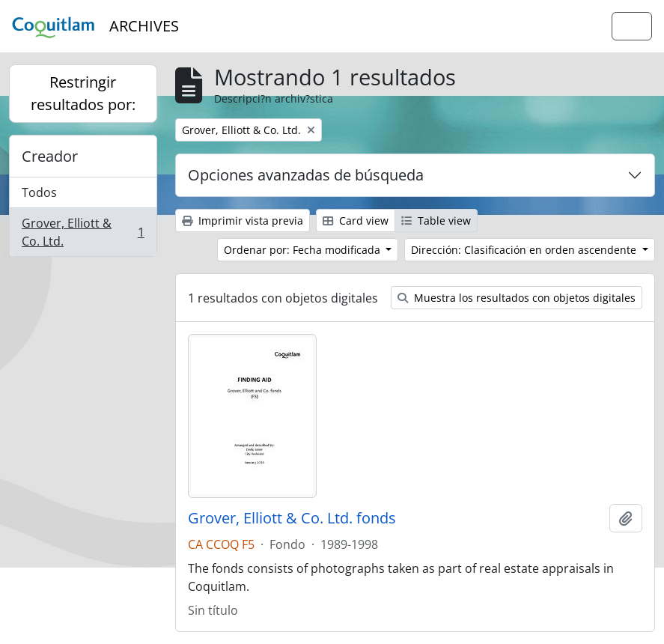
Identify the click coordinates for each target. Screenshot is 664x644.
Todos (39, 192)
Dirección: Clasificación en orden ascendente (525, 250)
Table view (436, 221)
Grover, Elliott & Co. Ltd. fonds (292, 518)
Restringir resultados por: (83, 93)
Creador (50, 156)
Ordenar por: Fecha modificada (304, 250)
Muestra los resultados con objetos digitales (517, 298)
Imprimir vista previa (243, 221)
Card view (356, 221)
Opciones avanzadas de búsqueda (306, 175)
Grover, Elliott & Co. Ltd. (83, 232)
